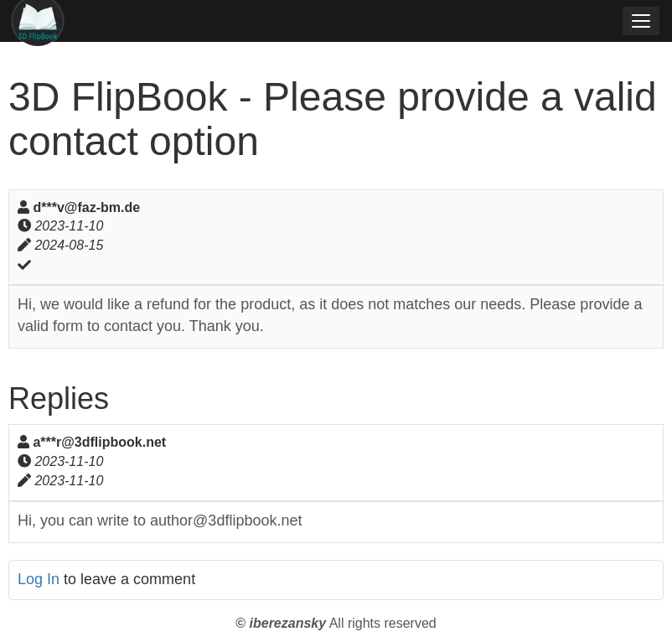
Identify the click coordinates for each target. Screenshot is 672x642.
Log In (39, 579)
